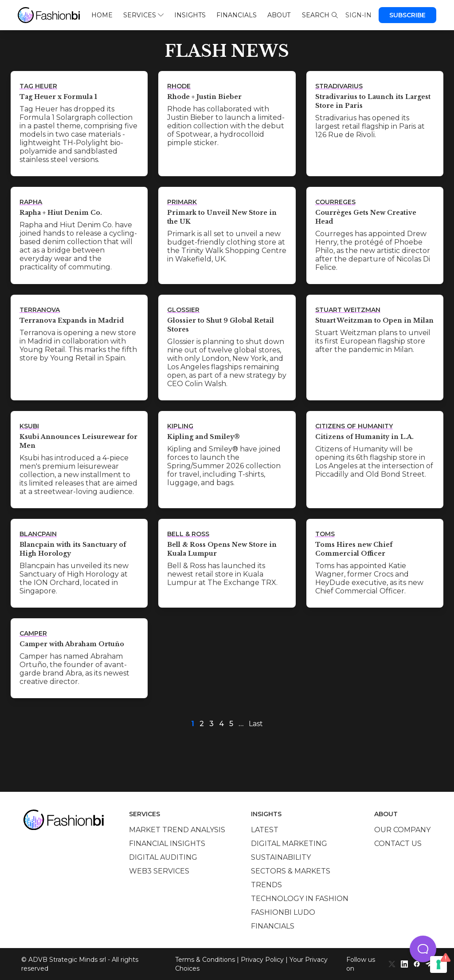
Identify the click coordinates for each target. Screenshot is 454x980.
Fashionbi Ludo (283, 912)
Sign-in (358, 15)
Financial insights (167, 844)
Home (102, 15)
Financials (237, 15)
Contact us (398, 844)
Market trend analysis (177, 830)
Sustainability (281, 857)
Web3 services (159, 871)
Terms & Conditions (205, 960)
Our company (402, 830)
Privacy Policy (262, 960)
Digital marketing (289, 844)
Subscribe (407, 15)
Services (143, 15)
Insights (190, 15)
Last (256, 724)
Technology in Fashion (300, 899)
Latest (265, 830)
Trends (266, 885)
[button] (423, 949)
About (279, 15)
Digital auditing (163, 857)
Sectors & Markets (291, 871)
